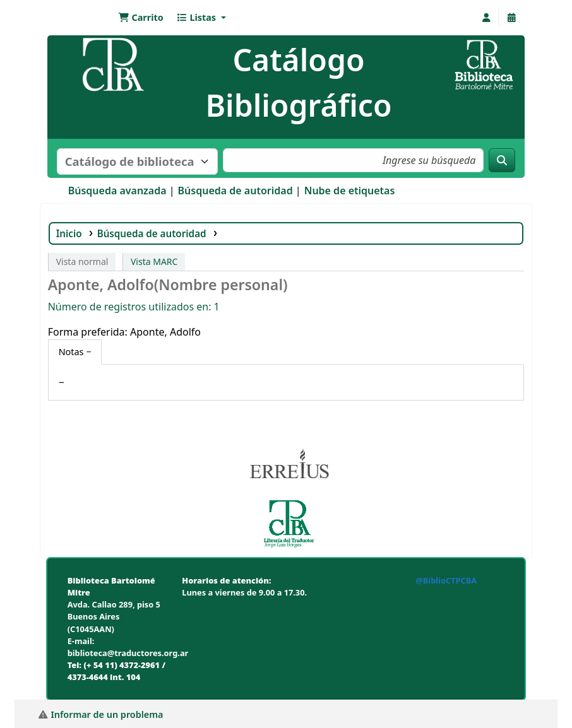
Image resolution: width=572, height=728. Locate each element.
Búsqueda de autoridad (235, 191)
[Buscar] (502, 160)
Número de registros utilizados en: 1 (134, 307)
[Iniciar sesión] (486, 18)
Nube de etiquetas (350, 191)
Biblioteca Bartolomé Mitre (81, 18)
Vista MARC (154, 261)
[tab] (75, 352)
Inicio (69, 233)
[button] (141, 18)
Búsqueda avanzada (117, 191)
